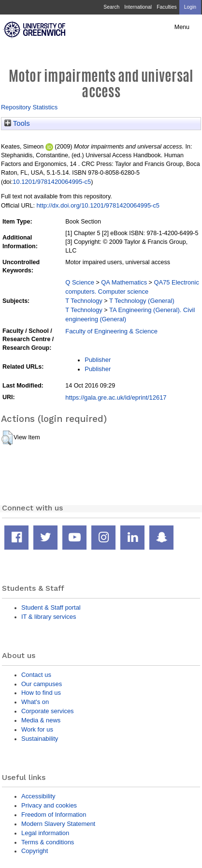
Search (111, 7)
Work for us (37, 729)
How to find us (41, 693)
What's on (35, 702)
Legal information (45, 833)
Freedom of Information (54, 815)
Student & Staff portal (51, 607)
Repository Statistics (29, 107)
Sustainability (40, 739)
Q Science (80, 282)
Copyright (35, 851)
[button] (7, 438)
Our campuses (42, 684)
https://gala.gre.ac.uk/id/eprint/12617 (116, 397)
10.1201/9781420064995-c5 (52, 182)
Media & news (41, 720)
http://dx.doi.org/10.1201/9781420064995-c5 (98, 205)
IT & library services (49, 617)
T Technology (84, 301)
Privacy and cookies (49, 805)
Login (190, 7)
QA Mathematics (124, 282)
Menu (182, 27)
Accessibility (38, 796)
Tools (17, 123)
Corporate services (48, 711)
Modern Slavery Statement (58, 824)
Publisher (98, 360)
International (138, 7)
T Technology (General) (142, 301)
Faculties (166, 7)
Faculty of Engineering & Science (111, 331)
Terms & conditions (48, 842)
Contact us (36, 675)
